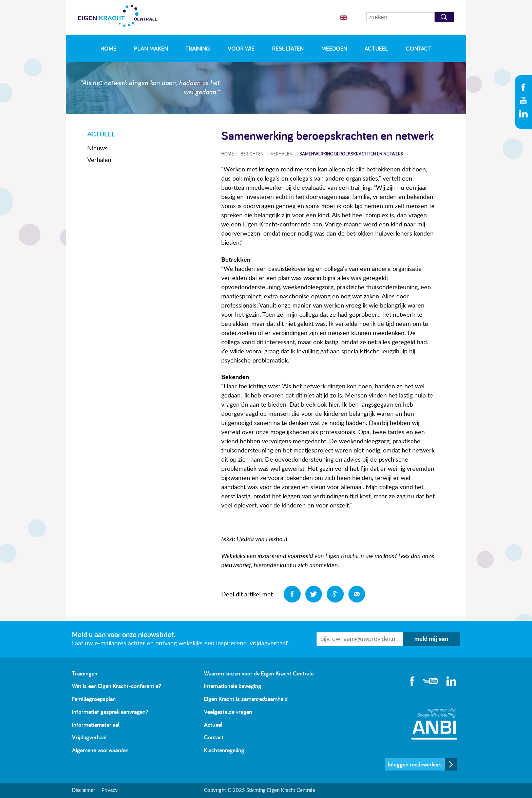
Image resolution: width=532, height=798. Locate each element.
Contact (419, 48)
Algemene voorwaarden (100, 750)
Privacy (110, 790)
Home (108, 48)
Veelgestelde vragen (228, 712)
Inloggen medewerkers (415, 764)
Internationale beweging (233, 686)
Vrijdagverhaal (89, 737)
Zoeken (444, 17)
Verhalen (99, 160)
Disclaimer (83, 790)
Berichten (252, 154)
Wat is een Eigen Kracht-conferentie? (117, 686)
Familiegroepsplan (94, 699)
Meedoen (334, 48)
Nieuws (97, 149)
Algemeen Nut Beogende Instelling (434, 724)
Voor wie (241, 48)
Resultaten (288, 48)
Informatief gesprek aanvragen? (110, 712)
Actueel (376, 48)
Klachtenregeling (224, 750)
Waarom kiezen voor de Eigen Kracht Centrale (259, 673)
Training (198, 48)
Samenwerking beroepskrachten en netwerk (351, 154)
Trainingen (85, 673)
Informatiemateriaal (96, 725)
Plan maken (151, 48)
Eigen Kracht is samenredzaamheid (246, 699)
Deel (292, 594)
